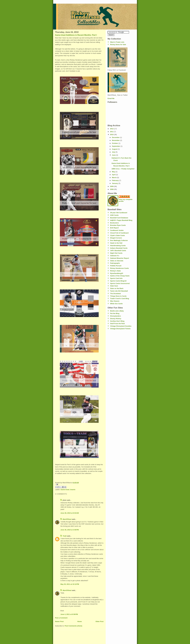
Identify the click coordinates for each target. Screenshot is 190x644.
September (116, 146)
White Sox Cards (116, 304)
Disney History (116, 319)
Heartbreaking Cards (118, 246)
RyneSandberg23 (117, 273)
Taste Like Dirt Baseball (119, 291)
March (115, 178)
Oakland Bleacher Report (120, 258)
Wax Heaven (115, 301)
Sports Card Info (116, 278)
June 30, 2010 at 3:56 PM (70, 530)
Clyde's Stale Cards (117, 235)
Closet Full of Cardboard (119, 233)
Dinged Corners (116, 238)
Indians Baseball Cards (119, 248)
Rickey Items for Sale (118, 45)
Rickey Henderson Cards (119, 268)
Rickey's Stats (115, 271)
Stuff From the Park (117, 324)
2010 (112, 135)
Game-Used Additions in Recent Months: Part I (76, 35)
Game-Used (65, 490)
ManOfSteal (67, 519)
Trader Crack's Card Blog (120, 298)
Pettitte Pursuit (116, 266)
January (115, 183)
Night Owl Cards (116, 253)
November (116, 140)
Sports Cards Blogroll (118, 281)
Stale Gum (114, 286)
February (116, 180)
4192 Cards (114, 215)
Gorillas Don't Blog (117, 321)
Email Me (111, 98)
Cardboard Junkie (117, 230)
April (114, 175)
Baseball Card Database (119, 218)
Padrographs (115, 263)
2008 (112, 189)
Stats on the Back (117, 288)
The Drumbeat (115, 294)
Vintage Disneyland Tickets (120, 329)
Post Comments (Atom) (73, 626)
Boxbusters (115, 223)
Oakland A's (115, 256)
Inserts (73, 490)
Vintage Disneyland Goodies (121, 326)
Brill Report (114, 228)
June (114, 155)
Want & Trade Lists (117, 42)
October (115, 143)
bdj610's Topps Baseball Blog (121, 220)
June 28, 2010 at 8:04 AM (70, 513)
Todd (65, 536)
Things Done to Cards (118, 296)
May (114, 172)
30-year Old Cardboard (119, 213)
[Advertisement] (115, 346)
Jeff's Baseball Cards (118, 251)
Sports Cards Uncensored (120, 283)
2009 (112, 186)
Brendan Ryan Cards (118, 225)
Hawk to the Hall (116, 243)
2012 (112, 129)
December (116, 137)
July (114, 152)
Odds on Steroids (117, 261)
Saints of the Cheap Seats (120, 276)
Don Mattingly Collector (119, 240)
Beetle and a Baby (117, 311)
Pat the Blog (115, 313)
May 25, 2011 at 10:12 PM (70, 584)
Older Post (99, 621)
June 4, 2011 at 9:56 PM (69, 614)
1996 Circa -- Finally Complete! (123, 169)
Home (79, 621)
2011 (112, 132)
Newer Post (59, 621)
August (115, 149)
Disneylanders (116, 316)
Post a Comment (61, 618)
